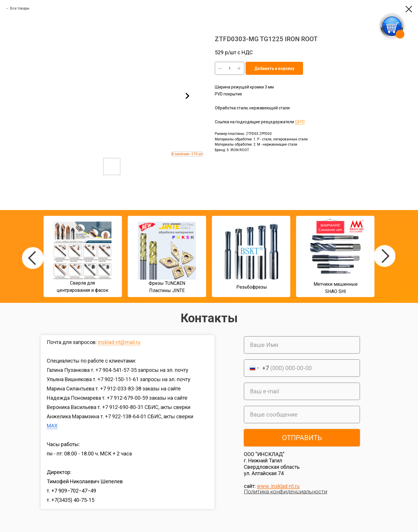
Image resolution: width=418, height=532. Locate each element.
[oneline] (302, 415)
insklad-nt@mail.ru (119, 342)
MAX (52, 426)
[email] (302, 391)
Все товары (20, 8)
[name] (302, 345)
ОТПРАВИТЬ (302, 438)
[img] (33, 258)
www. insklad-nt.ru (278, 486)
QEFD (300, 122)
